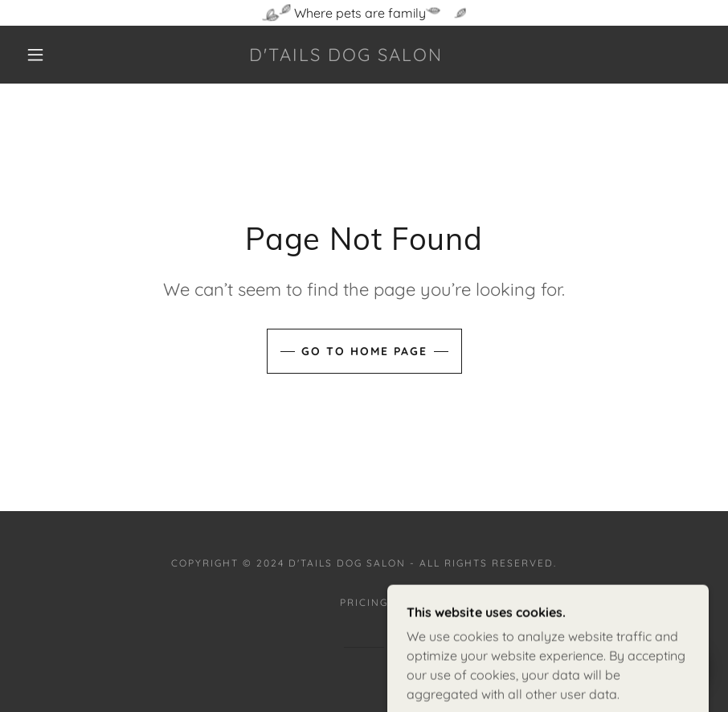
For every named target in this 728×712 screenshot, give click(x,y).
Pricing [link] (364, 602)
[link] (346, 56)
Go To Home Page (364, 351)
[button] (35, 55)
